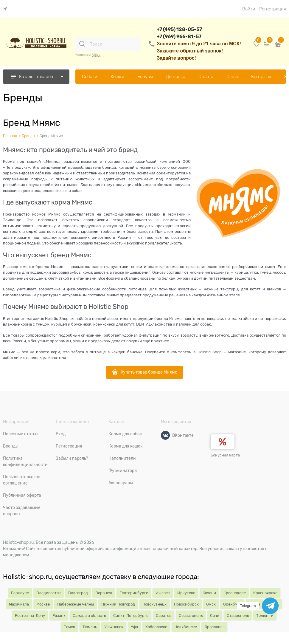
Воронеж (104, 593)
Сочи (215, 616)
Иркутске (186, 593)
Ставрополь (238, 616)
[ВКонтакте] (165, 435)
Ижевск (163, 593)
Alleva (96, 55)
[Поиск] (82, 44)
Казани (209, 593)
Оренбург (232, 604)
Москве (43, 604)
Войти (249, 9)
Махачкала (19, 604)
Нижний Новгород (118, 604)
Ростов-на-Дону (30, 616)
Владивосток (49, 593)
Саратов (164, 616)
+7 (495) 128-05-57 (179, 29)
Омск (211, 604)
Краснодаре (235, 593)
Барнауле (20, 593)
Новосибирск (186, 604)
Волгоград (78, 593)
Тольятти (265, 616)
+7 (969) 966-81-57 (179, 37)
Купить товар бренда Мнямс (149, 372)
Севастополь (191, 616)
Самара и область (89, 616)
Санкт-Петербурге (131, 616)
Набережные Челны (76, 604)
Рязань (59, 616)
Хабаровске (156, 627)
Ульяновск (114, 627)
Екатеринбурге (134, 593)
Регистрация (273, 9)
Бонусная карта (225, 455)
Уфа (134, 627)
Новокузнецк (154, 604)
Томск (69, 627)
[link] (7, 9)
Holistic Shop (210, 352)
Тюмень (90, 627)
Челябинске (186, 627)
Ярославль (214, 627)
